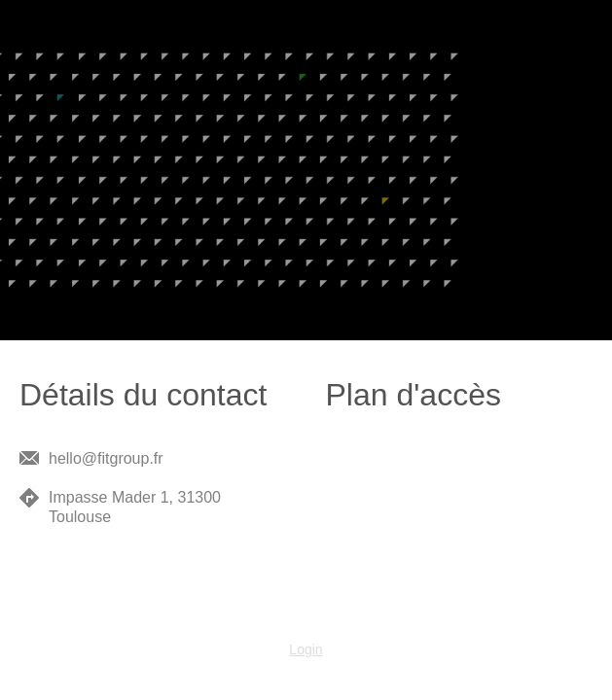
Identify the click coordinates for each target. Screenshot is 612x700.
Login (306, 649)
